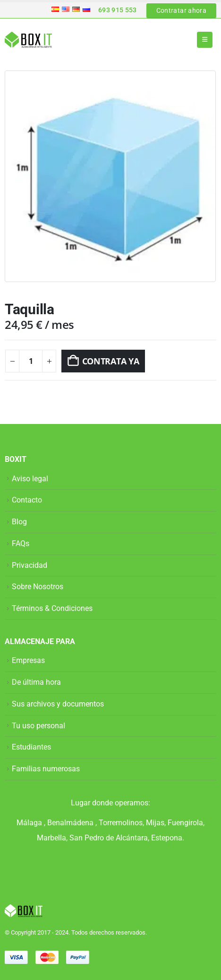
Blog (19, 522)
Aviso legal (30, 479)
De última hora (36, 682)
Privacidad (30, 565)
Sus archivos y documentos (58, 704)
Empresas (28, 660)
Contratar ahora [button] (181, 10)
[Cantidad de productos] (31, 361)
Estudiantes (31, 747)
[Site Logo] (28, 40)
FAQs (21, 543)
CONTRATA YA (111, 361)
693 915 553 (118, 10)
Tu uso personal (38, 726)
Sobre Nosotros (38, 587)
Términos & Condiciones (52, 608)
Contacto (27, 500)
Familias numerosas (46, 769)
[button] (205, 40)
